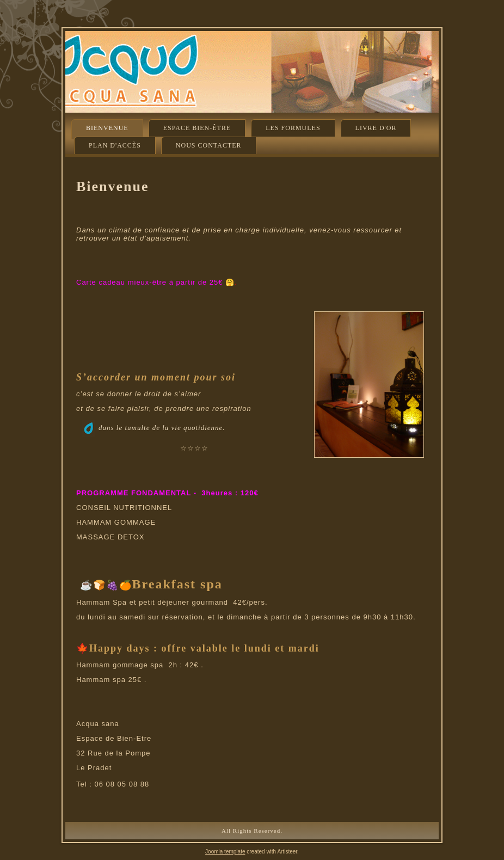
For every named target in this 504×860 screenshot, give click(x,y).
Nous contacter (209, 145)
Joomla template (225, 852)
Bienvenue (107, 128)
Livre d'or (376, 128)
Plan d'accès (115, 145)
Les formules (293, 128)
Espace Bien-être (197, 128)
